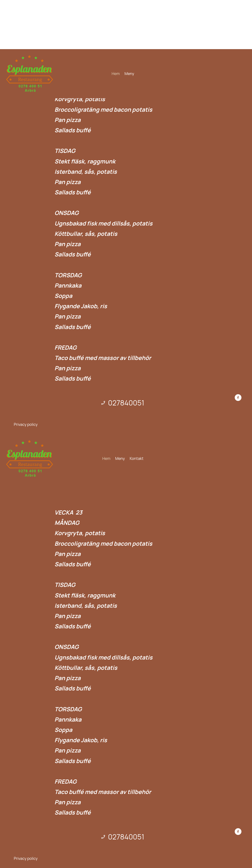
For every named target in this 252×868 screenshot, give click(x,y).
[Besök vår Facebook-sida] (238, 398)
